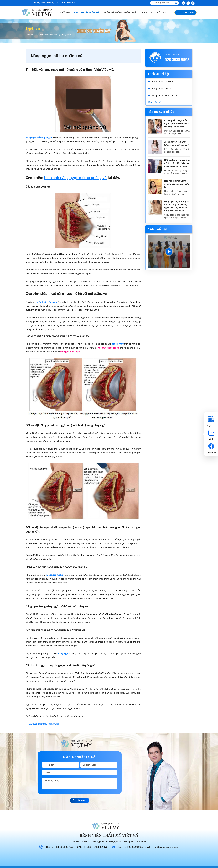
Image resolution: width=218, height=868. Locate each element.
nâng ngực (63, 654)
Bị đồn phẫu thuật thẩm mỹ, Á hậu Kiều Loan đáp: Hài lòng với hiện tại (176, 124)
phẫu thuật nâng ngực (47, 302)
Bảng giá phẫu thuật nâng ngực (44, 724)
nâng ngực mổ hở (54, 575)
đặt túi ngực (118, 344)
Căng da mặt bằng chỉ (163, 81)
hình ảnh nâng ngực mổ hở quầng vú (75, 178)
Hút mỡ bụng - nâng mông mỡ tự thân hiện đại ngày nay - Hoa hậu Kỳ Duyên (177, 163)
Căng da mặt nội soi (162, 88)
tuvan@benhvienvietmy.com (46, 3)
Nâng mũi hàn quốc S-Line (165, 96)
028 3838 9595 (188, 13)
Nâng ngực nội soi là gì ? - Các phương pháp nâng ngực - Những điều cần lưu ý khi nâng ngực (177, 206)
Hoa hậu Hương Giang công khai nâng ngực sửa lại (176, 184)
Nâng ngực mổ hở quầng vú (39, 138)
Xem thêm (153, 102)
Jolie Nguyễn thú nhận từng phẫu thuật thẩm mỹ (177, 143)
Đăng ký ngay (80, 800)
